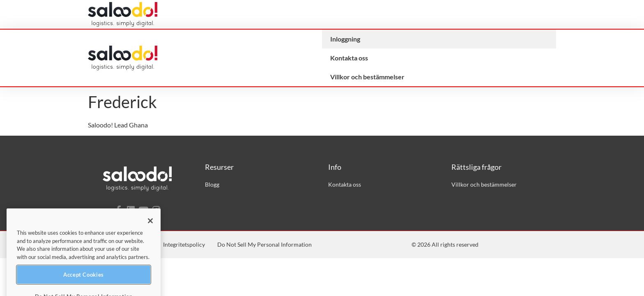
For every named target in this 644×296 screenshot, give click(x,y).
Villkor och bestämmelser (367, 77)
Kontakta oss (349, 58)
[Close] (150, 242)
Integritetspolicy (184, 244)
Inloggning (345, 39)
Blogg (212, 184)
